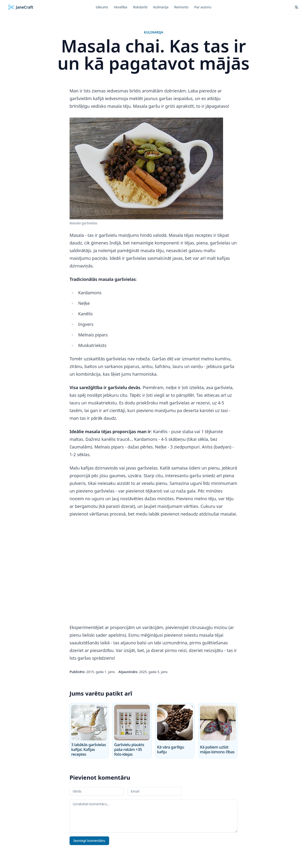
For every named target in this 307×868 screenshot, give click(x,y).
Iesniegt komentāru (89, 841)
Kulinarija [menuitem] (161, 7)
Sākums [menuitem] (102, 7)
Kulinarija (154, 32)
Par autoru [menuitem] (203, 7)
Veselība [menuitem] (121, 7)
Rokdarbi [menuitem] (140, 7)
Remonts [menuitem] (181, 7)
